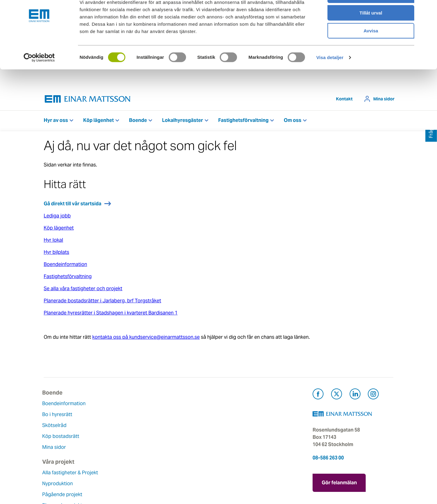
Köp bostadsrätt (62, 438)
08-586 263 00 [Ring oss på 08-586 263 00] (328, 459)
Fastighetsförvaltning (68, 278)
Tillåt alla (371, 15)
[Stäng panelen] (428, 9)
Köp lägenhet (59, 229)
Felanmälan (236, 416)
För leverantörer (241, 449)
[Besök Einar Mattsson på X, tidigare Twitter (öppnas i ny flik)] (337, 396)
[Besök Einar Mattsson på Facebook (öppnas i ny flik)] (318, 396)
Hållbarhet (175, 438)
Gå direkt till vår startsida (73, 205)
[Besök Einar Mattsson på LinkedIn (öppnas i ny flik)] (355, 396)
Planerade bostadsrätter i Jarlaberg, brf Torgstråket (102, 302)
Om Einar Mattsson (185, 405)
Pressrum (234, 438)
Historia (172, 427)
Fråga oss (234, 427)
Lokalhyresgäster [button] (183, 122)
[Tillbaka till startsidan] (88, 101)
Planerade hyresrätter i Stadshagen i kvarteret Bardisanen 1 (111, 314)
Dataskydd (175, 470)
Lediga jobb (57, 217)
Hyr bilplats (56, 254)
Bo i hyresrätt (59, 416)
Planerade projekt (124, 445)
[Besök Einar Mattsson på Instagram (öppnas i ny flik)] (373, 396)
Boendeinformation (65, 266)
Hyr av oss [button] (56, 122)
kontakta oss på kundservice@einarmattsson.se (146, 339)
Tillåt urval (371, 33)
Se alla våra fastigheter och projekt (83, 290)
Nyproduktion (119, 423)
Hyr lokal (53, 242)
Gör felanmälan (339, 483)
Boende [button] (138, 122)
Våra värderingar (182, 416)
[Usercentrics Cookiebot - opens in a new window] (39, 77)
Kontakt (344, 100)
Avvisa (371, 50)
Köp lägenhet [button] (98, 122)
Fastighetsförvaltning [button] (243, 122)
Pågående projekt (124, 434)
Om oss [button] (293, 122)
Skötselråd (56, 427)
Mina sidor (384, 100)
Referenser (116, 456)
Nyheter (172, 460)
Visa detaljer (330, 77)
